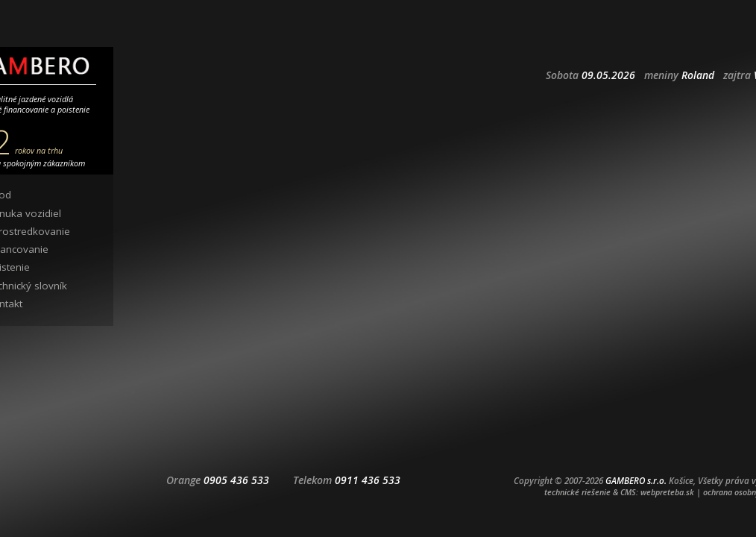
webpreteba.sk (667, 492)
